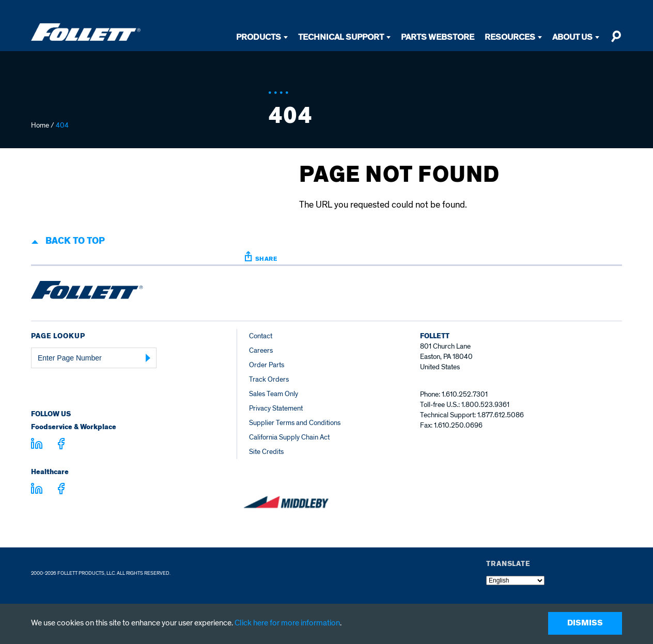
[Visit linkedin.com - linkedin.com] (37, 490)
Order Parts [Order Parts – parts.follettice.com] (267, 365)
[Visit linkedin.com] (37, 445)
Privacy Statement (276, 408)
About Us (572, 37)
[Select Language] (515, 580)
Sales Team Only (274, 394)
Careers (261, 350)
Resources (510, 37)
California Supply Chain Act (289, 437)
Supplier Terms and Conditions (295, 423)
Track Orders (269, 379)
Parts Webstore (438, 37)
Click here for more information (287, 623)
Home (40, 125)
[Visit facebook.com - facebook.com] (61, 445)
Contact (261, 336)
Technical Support (341, 37)
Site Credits (266, 452)
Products (259, 37)
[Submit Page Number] (148, 358)
